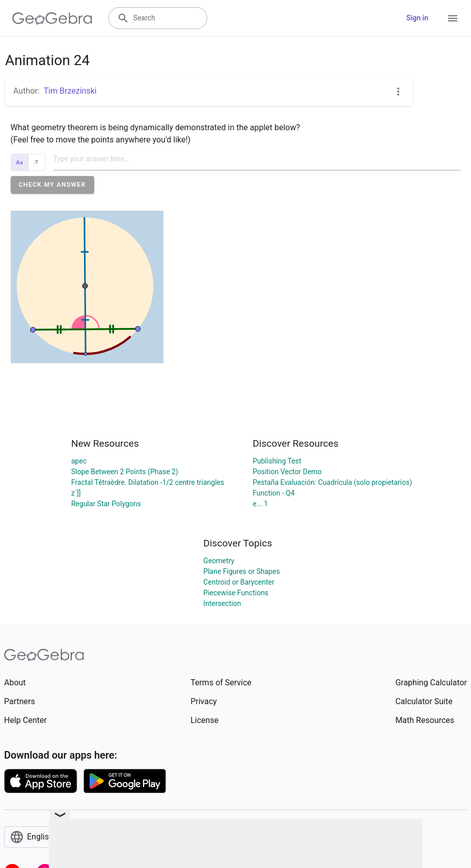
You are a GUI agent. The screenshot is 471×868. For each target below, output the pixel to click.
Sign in (417, 18)
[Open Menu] (453, 18)
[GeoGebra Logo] (52, 18)
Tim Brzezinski (70, 91)
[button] (52, 185)
